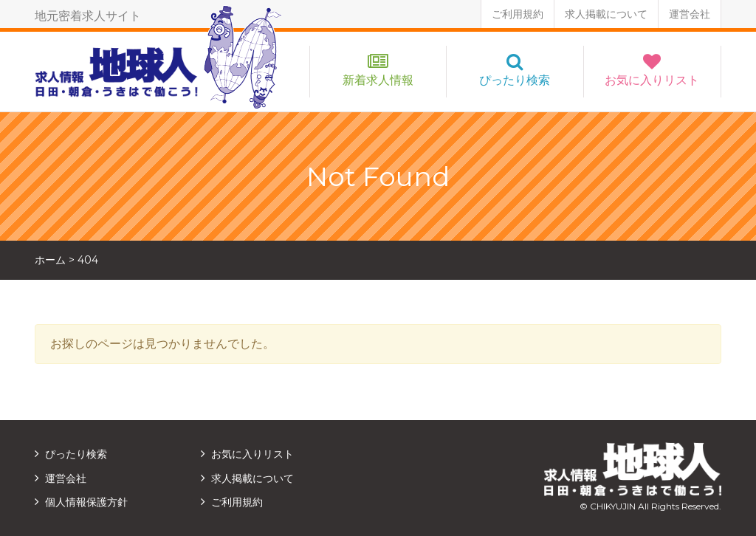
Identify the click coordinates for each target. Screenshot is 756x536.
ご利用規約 (518, 14)
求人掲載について (606, 14)
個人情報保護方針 (86, 502)
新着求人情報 (378, 80)
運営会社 (690, 14)
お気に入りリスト (652, 80)
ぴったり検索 (515, 80)
